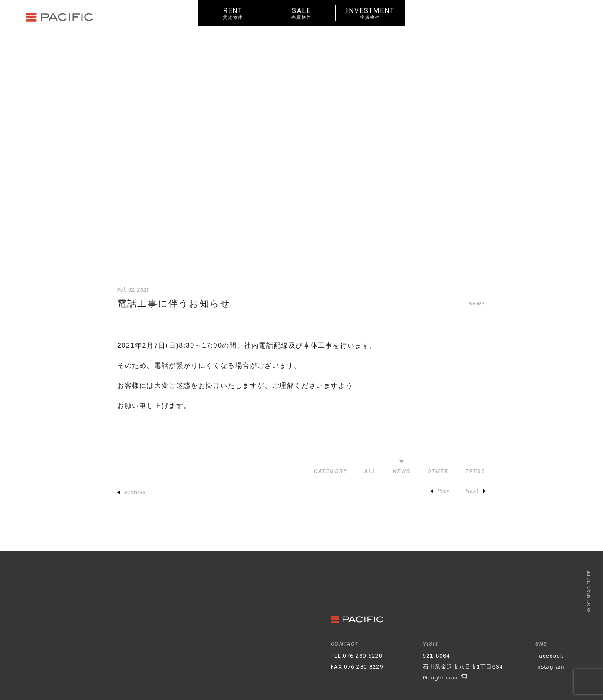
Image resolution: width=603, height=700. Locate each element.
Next (476, 491)
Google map (445, 678)
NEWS (477, 304)
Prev (440, 491)
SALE (301, 13)
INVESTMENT (370, 13)
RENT (233, 13)
